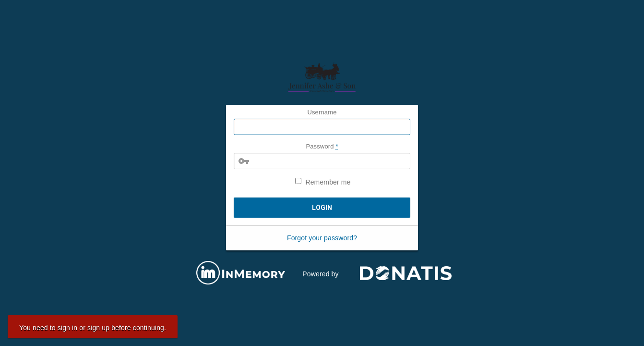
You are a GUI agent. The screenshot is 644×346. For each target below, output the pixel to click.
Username (322, 112)
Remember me (323, 182)
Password (322, 146)
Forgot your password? (322, 238)
